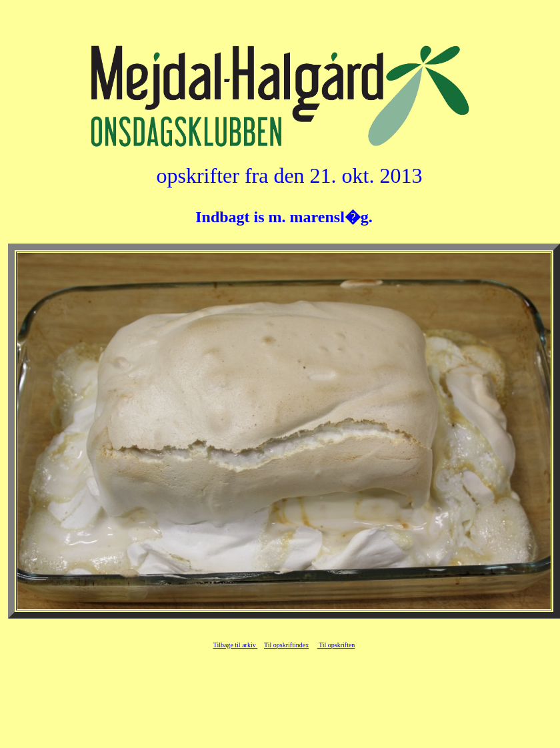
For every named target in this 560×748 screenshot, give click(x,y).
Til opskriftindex (286, 645)
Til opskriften (336, 645)
